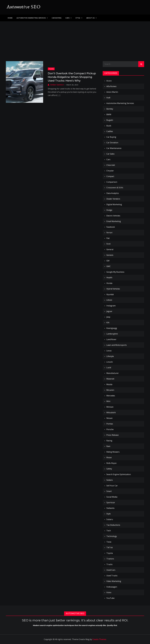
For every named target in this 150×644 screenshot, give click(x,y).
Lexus (109, 351)
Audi (108, 98)
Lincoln (110, 362)
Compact (110, 176)
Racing (109, 441)
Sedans (110, 480)
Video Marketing (114, 581)
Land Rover (111, 339)
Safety (109, 469)
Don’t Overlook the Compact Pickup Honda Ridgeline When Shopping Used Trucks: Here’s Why (72, 77)
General (110, 249)
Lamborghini (112, 334)
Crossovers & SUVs (115, 188)
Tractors (110, 559)
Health (109, 278)
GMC (109, 266)
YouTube (110, 598)
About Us (90, 18)
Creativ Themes (99, 639)
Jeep (108, 317)
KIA (108, 323)
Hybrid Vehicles (113, 289)
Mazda (109, 384)
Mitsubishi (111, 413)
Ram (108, 446)
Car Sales (110, 154)
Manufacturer (113, 373)
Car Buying (57, 18)
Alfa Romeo (111, 86)
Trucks (51, 69)
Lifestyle (110, 356)
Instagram (111, 306)
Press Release (112, 435)
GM (108, 261)
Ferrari (109, 233)
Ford (108, 244)
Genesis (110, 255)
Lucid (109, 368)
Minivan (110, 407)
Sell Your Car (112, 486)
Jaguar (109, 311)
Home (10, 18)
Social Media (112, 497)
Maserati (110, 379)
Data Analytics (113, 193)
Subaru (110, 519)
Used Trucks (112, 576)
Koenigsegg (112, 328)
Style (78, 18)
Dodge (109, 210)
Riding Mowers (113, 452)
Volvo (109, 592)
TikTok (110, 547)
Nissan (109, 418)
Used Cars (111, 570)
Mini (108, 401)
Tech (109, 531)
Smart (109, 491)
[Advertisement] (75, 39)
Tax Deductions (113, 525)
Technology (112, 536)
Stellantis (110, 508)
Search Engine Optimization (119, 474)
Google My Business (115, 272)
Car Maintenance (114, 148)
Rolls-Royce (111, 463)
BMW (109, 114)
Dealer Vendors (113, 199)
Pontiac (110, 424)
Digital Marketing (114, 204)
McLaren (110, 390)
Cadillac (110, 131)
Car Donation (112, 143)
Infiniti (109, 300)
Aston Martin (112, 92)
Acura (109, 81)
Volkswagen (112, 587)
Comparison (112, 182)
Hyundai (110, 294)
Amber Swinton (57, 85)
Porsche (110, 429)
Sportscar (111, 502)
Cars (67, 18)
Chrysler (110, 171)
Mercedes (111, 396)
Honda (109, 283)
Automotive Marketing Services (31, 18)
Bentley (110, 109)
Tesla (109, 542)
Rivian (109, 457)
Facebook (111, 227)
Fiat (108, 238)
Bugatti (110, 120)
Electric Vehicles (113, 216)
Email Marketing (114, 221)
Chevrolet (111, 165)
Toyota (110, 553)
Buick (109, 126)
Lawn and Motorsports (117, 345)
